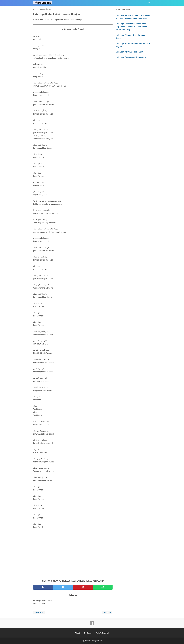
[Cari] (149, 3)
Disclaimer (88, 633)
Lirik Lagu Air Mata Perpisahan (129, 52)
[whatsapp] (103, 587)
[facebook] (43, 587)
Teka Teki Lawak (103, 633)
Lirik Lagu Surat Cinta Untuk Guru (131, 57)
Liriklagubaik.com (97, 641)
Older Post (107, 613)
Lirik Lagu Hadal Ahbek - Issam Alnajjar (42, 602)
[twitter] (63, 587)
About (77, 633)
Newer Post (39, 613)
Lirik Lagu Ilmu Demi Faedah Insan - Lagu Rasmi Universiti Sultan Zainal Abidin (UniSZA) (132, 27)
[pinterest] (83, 587)
